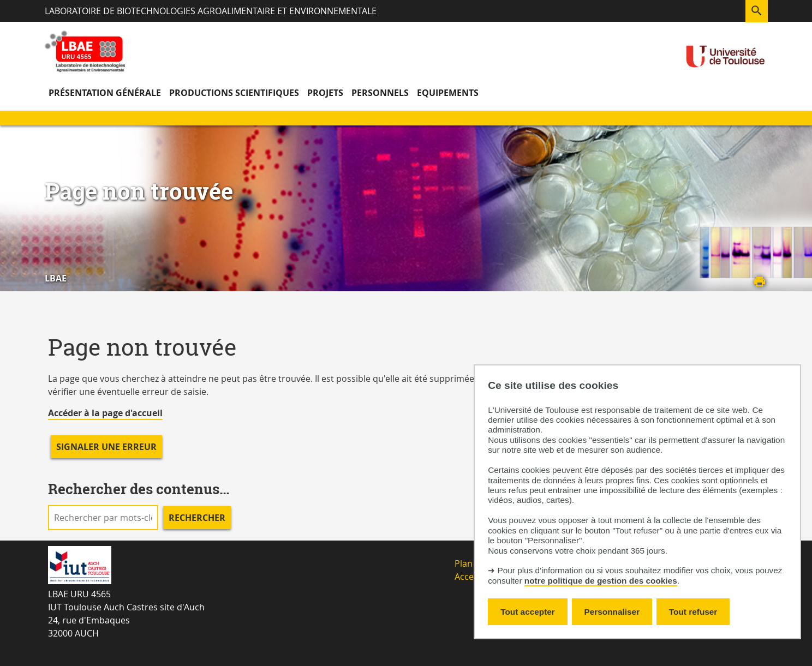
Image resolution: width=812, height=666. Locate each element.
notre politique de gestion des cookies (601, 581)
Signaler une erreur (106, 447)
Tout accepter (528, 612)
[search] (103, 518)
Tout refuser (693, 612)
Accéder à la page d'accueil (105, 413)
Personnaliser (612, 612)
